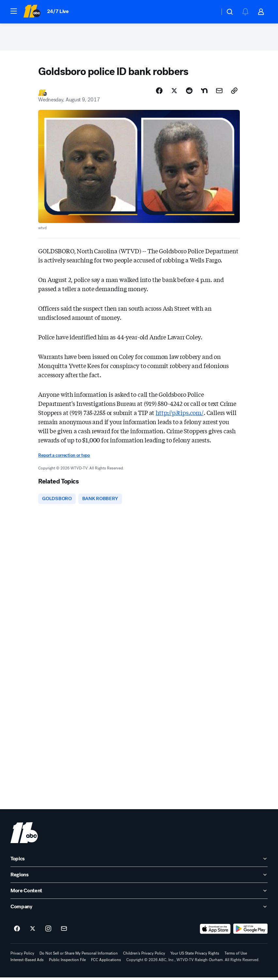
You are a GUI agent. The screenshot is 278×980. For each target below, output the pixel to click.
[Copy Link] (234, 93)
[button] (14, 11)
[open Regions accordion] (139, 877)
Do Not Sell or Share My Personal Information (79, 956)
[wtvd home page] (24, 835)
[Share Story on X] (174, 93)
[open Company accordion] (139, 909)
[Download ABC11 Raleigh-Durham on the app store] (215, 931)
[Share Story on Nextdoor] (204, 93)
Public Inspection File (67, 962)
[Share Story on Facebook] (159, 93)
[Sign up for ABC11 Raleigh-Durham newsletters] (64, 931)
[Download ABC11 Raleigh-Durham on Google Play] (250, 931)
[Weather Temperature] (210, 12)
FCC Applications (106, 962)
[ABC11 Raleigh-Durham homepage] (32, 12)
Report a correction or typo (64, 458)
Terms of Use (236, 956)
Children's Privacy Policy (144, 956)
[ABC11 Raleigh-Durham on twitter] (33, 931)
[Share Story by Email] (219, 93)
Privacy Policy (22, 956)
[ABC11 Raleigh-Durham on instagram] (48, 931)
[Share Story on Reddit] (189, 93)
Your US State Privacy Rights (195, 956)
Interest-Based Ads (27, 962)
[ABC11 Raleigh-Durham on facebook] (17, 931)
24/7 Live (58, 11)
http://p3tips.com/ (180, 415)
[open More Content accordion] (139, 893)
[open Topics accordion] (139, 861)
